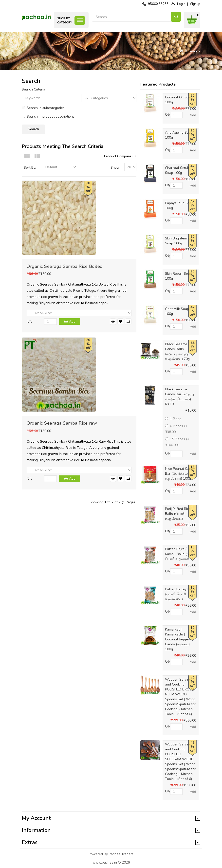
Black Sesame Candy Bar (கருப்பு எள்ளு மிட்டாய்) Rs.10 (179, 397)
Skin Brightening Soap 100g (178, 241)
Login (181, 4)
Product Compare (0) (120, 156)
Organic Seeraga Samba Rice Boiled (65, 266)
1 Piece (173, 419)
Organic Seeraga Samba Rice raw (62, 423)
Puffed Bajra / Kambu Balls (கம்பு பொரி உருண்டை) (180, 554)
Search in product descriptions (48, 117)
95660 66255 (158, 4)
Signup (195, 4)
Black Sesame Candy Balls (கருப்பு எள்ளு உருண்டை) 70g (177, 352)
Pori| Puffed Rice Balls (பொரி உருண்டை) (178, 514)
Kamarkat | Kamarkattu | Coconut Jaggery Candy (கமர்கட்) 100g (178, 639)
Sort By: (30, 168)
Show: (115, 168)
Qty (29, 321)
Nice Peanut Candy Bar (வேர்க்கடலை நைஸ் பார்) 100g (180, 474)
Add (72, 321)
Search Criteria (33, 89)
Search (176, 17)
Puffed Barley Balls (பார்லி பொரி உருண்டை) (180, 594)
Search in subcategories (43, 108)
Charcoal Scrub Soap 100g (177, 170)
